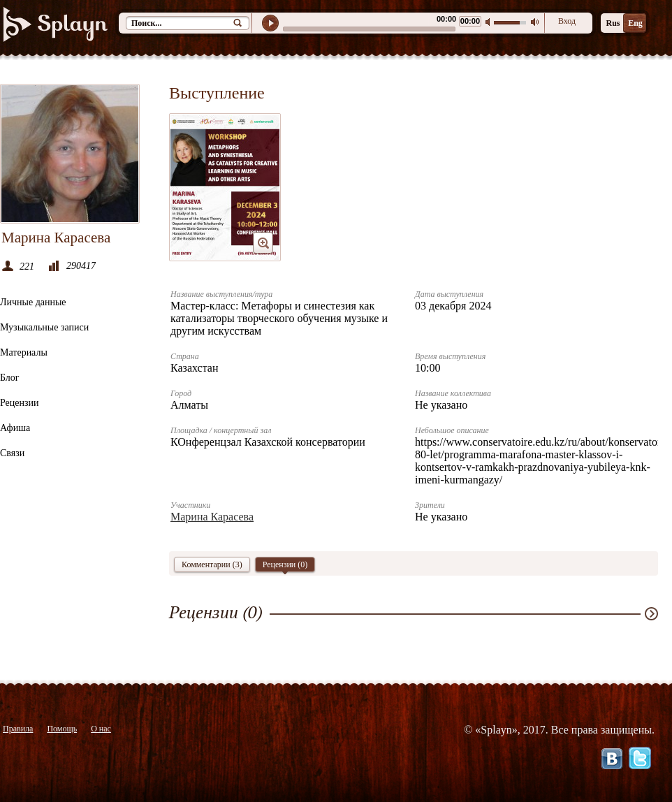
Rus (613, 23)
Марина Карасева (212, 517)
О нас (101, 729)
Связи (12, 453)
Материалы (24, 352)
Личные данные (33, 302)
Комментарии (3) (212, 564)
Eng (635, 23)
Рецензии (20, 403)
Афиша (15, 428)
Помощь (62, 729)
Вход (567, 21)
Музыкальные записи (44, 327)
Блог (10, 378)
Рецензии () (285, 566)
